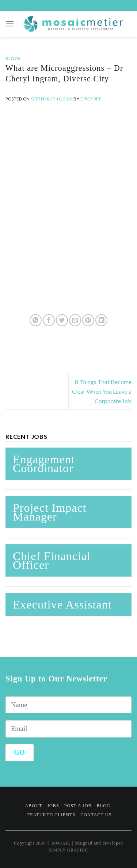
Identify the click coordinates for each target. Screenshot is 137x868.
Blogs (13, 58)
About (33, 806)
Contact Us (96, 815)
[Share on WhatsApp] (36, 320)
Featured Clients (51, 815)
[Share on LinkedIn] (101, 320)
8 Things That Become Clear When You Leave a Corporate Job (102, 391)
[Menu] (10, 24)
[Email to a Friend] (75, 320)
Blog (104, 806)
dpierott (91, 99)
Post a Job (78, 806)
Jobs (53, 806)
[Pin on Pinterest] (88, 320)
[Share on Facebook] (49, 320)
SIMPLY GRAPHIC (68, 850)
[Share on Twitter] (62, 320)
